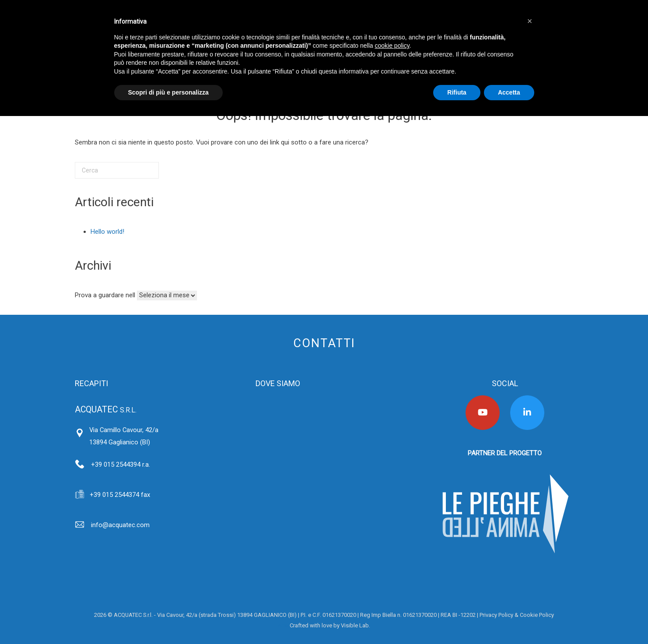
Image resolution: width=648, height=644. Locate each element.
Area (284, 625)
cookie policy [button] (392, 46)
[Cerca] (117, 170)
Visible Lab (355, 625)
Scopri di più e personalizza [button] (168, 92)
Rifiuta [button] (457, 92)
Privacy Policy (496, 615)
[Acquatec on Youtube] (483, 413)
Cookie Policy (537, 615)
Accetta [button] (509, 92)
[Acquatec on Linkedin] (527, 413)
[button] (530, 21)
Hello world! (107, 232)
